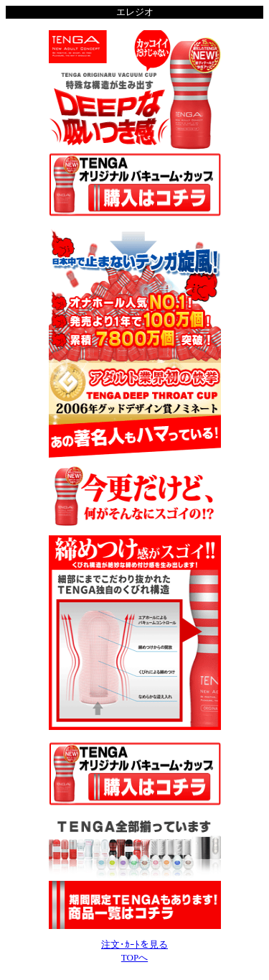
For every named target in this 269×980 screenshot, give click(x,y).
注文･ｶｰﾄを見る (134, 944)
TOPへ (134, 957)
